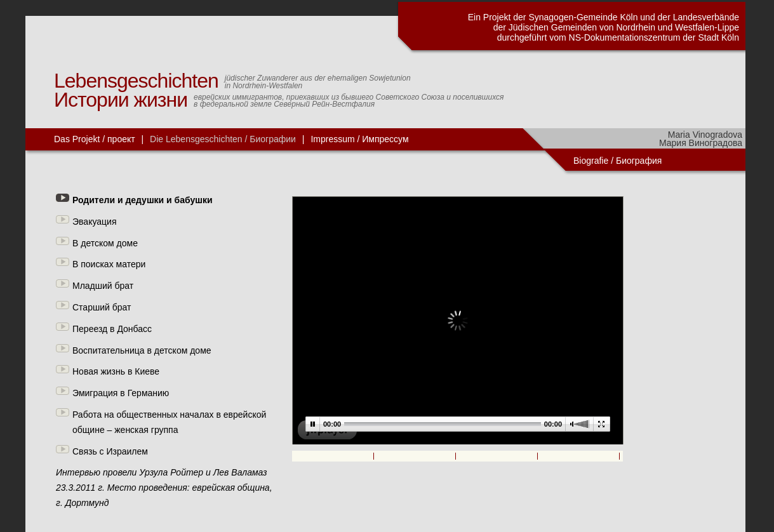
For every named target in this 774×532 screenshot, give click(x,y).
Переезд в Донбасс (112, 329)
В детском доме (105, 243)
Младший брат (103, 286)
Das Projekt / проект (95, 139)
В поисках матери (109, 264)
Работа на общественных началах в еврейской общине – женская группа (169, 422)
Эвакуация (94, 222)
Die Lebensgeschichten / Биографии (223, 139)
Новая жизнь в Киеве (116, 371)
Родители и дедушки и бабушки (143, 200)
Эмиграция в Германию (121, 393)
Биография (640, 161)
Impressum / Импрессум (359, 139)
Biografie (591, 161)
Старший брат (102, 307)
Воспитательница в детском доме (142, 350)
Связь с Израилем (110, 451)
